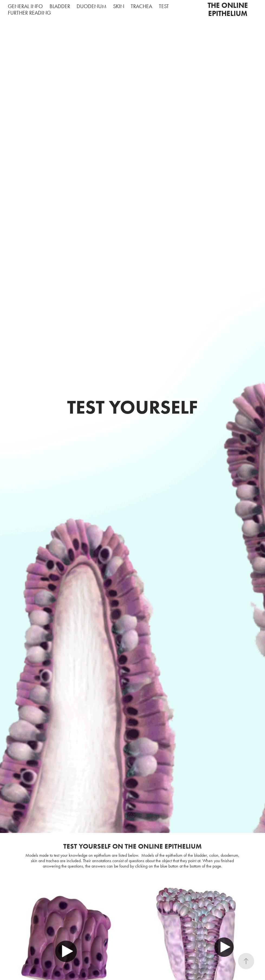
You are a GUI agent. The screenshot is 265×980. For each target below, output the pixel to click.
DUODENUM (91, 6)
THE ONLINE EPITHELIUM (229, 9)
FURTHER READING (29, 13)
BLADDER (60, 6)
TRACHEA (141, 6)
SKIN (119, 6)
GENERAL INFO (25, 6)
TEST (164, 6)
